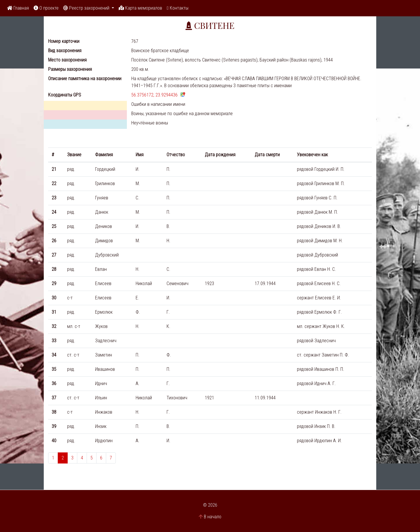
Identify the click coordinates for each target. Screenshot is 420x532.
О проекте (46, 8)
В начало (213, 517)
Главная (18, 8)
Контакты (178, 8)
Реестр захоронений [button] (87, 8)
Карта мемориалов (140, 8)
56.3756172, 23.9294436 (154, 95)
